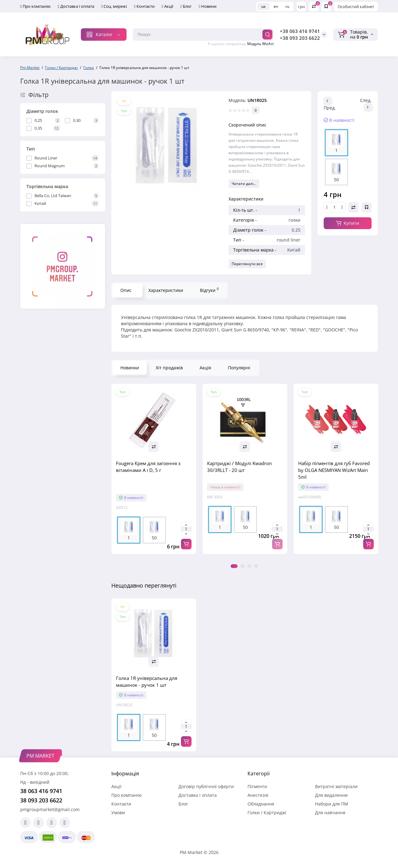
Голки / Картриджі (267, 813)
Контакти (144, 6)
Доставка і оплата (76, 6)
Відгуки (209, 290)
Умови (118, 813)
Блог (186, 6)
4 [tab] (256, 566)
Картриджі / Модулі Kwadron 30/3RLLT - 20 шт (239, 467)
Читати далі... (244, 184)
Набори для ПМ (332, 804)
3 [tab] (249, 566)
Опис (126, 290)
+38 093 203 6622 (300, 38)
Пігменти (257, 786)
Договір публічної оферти (206, 786)
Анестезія (258, 795)
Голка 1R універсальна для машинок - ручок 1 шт (147, 681)
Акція (205, 368)
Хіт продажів (169, 368)
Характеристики (166, 290)
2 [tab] (243, 566)
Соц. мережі (114, 6)
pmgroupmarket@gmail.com (50, 809)
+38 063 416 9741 (300, 31)
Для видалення (331, 795)
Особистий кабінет (356, 7)
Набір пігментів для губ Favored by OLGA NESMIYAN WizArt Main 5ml (334, 470)
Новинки (130, 368)
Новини (208, 6)
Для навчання (330, 813)
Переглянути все (247, 264)
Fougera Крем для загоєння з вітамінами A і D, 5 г (148, 467)
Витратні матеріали (336, 786)
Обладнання (261, 804)
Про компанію (35, 6)
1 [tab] (234, 566)
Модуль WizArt (260, 44)
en (276, 6)
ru (287, 6)
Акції (167, 6)
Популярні (239, 368)
